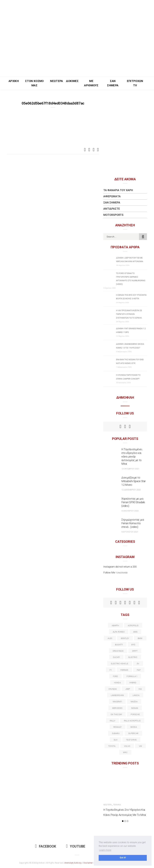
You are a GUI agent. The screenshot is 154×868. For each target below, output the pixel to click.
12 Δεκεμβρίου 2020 (131, 490)
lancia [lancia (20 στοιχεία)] (136, 695)
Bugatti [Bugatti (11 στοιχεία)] (119, 645)
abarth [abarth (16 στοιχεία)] (115, 626)
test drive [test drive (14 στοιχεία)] (131, 740)
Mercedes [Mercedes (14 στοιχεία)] (117, 708)
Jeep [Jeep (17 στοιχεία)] (128, 689)
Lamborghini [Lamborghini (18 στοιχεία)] (117, 695)
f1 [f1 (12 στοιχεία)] (111, 670)
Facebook (46, 846)
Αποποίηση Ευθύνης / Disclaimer (79, 863)
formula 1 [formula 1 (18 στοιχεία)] (132, 676)
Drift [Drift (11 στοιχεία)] (135, 651)
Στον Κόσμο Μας (34, 83)
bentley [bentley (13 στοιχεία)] (125, 638)
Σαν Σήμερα (113, 83)
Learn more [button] (105, 850)
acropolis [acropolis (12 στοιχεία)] (133, 626)
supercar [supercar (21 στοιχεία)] (133, 733)
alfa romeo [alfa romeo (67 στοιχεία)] (119, 632)
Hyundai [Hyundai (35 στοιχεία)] (113, 689)
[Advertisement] (77, 54)
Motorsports (113, 215)
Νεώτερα (56, 81)
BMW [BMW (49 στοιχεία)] (140, 638)
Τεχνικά (117, 805)
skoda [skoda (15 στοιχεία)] (134, 727)
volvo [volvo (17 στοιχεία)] (127, 746)
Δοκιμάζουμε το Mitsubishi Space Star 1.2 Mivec (134, 481)
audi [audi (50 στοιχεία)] (110, 638)
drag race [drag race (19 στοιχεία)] (118, 651)
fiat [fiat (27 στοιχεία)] (139, 670)
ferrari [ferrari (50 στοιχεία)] (124, 670)
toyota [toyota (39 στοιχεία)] (112, 746)
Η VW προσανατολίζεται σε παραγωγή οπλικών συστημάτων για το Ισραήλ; (129, 314)
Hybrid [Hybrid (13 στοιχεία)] (133, 683)
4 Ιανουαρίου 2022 (130, 511)
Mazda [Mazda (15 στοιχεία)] (134, 702)
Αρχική (14, 81)
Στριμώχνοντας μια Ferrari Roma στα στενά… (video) (133, 523)
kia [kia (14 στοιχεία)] (140, 689)
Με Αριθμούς (91, 83)
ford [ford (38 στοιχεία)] (115, 676)
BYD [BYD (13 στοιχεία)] (133, 645)
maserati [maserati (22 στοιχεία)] (117, 702)
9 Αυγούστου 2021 (130, 532)
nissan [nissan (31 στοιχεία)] (135, 708)
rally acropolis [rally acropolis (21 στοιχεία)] (132, 721)
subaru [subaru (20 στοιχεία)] (116, 733)
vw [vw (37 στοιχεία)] (140, 746)
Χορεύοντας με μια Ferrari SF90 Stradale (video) (133, 502)
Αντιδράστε (112, 209)
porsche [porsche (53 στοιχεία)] (135, 714)
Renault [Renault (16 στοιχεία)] (118, 727)
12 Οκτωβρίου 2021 (130, 469)
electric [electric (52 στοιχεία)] (133, 657)
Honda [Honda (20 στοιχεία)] (117, 683)
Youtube (76, 846)
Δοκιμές (72, 81)
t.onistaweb (122, 573)
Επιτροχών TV (135, 83)
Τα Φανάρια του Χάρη (118, 190)
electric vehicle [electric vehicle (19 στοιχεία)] (120, 664)
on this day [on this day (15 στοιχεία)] (116, 714)
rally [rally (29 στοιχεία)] (112, 721)
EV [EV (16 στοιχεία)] (138, 664)
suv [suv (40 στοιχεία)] (116, 740)
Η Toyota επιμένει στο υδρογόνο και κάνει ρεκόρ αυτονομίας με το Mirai (132, 456)
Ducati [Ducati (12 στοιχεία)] (116, 657)
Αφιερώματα (112, 196)
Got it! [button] (123, 858)
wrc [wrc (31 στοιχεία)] (125, 752)
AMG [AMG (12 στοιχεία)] (135, 632)
